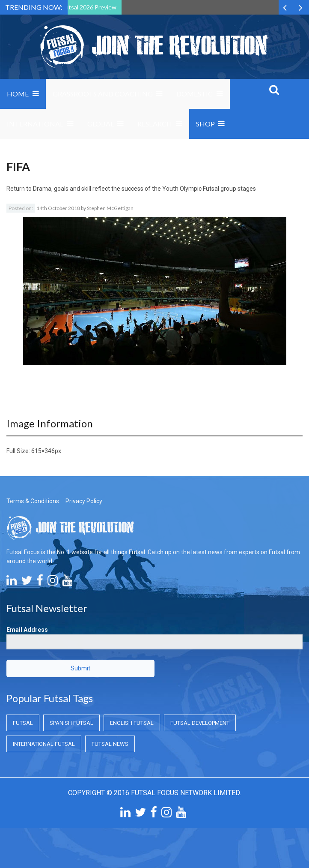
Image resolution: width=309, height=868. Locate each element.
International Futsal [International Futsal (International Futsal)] (44, 744)
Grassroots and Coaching (103, 94)
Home (18, 94)
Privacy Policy (84, 501)
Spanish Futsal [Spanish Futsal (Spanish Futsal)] (71, 723)
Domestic (195, 94)
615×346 (43, 451)
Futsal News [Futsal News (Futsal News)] (110, 744)
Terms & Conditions (33, 501)
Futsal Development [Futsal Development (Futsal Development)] (200, 723)
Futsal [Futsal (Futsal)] (23, 723)
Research (155, 124)
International (35, 124)
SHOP (205, 124)
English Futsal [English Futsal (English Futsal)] (132, 723)
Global (101, 124)
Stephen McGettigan (110, 208)
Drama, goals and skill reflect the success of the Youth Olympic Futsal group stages (144, 189)
